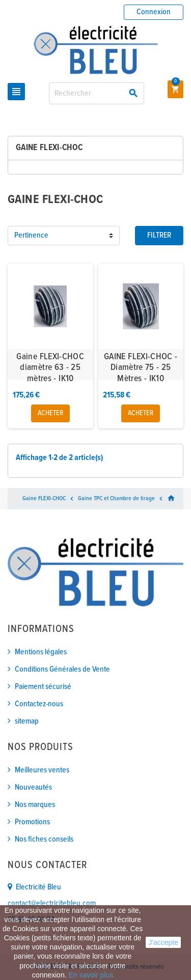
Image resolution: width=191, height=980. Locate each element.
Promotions (32, 822)
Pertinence (31, 235)
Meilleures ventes (42, 770)
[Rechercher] (97, 93)
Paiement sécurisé (43, 687)
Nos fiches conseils (44, 839)
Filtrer (159, 235)
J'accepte (163, 942)
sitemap (27, 721)
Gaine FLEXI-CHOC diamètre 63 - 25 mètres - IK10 (50, 368)
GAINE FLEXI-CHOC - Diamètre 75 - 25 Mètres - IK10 (141, 368)
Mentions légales (41, 652)
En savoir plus (91, 975)
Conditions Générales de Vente (62, 669)
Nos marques (35, 805)
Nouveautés (33, 787)
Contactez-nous (39, 704)
